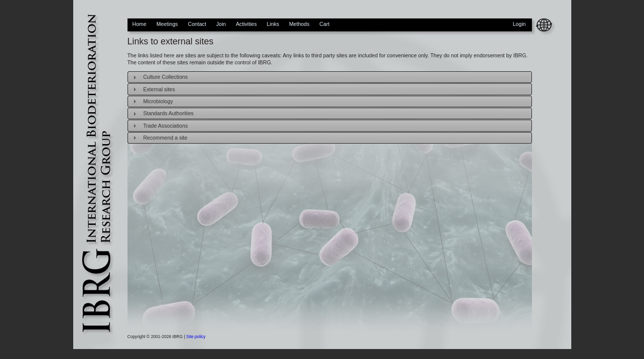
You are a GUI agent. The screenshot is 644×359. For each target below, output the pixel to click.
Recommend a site (165, 138)
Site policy (196, 337)
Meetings (167, 24)
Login (519, 24)
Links (273, 24)
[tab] (330, 77)
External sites (159, 89)
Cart (324, 24)
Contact (197, 24)
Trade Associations (165, 126)
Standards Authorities (168, 113)
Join (221, 24)
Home (139, 24)
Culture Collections (165, 77)
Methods (299, 24)
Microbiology (158, 101)
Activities (246, 24)
